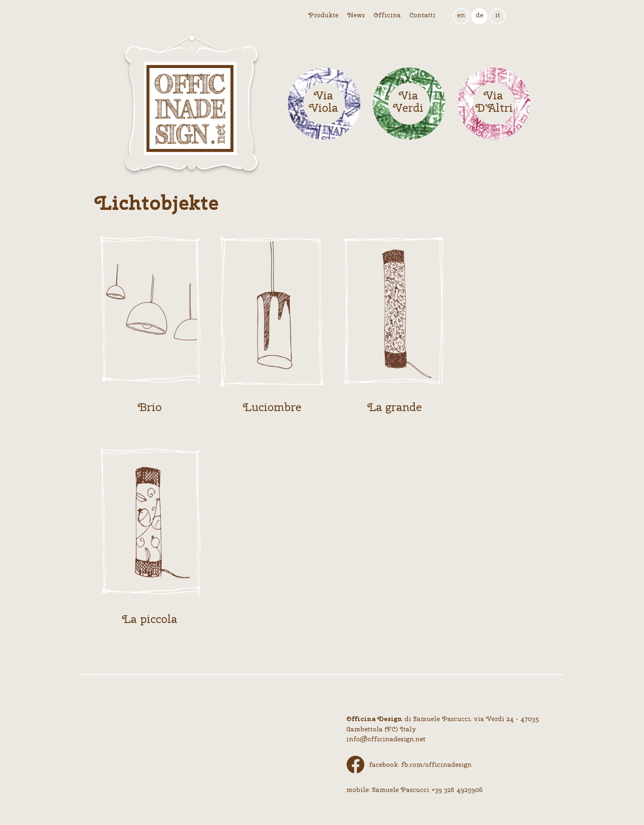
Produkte (323, 15)
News (356, 15)
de (479, 15)
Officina (387, 15)
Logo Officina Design (191, 105)
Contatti (422, 15)
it (498, 15)
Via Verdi (408, 102)
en (461, 15)
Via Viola (323, 102)
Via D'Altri (493, 102)
